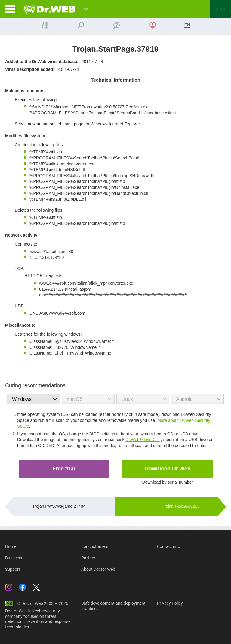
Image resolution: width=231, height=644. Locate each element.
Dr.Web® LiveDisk (143, 440)
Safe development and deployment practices (113, 606)
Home (11, 546)
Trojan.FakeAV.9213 (181, 506)
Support (13, 569)
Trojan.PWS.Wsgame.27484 (59, 506)
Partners (89, 558)
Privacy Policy (170, 603)
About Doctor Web (98, 569)
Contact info (169, 546)
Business (14, 558)
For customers (95, 546)
